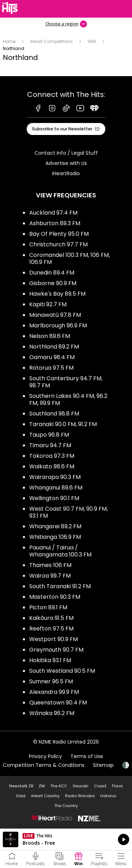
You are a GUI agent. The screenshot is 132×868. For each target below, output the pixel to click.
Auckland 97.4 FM (53, 213)
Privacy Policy (45, 756)
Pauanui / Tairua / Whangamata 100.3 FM (60, 551)
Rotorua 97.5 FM (51, 368)
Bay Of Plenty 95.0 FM (59, 234)
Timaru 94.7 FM (50, 445)
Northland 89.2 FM (54, 347)
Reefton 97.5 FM (51, 629)
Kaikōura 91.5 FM (51, 618)
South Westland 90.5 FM (62, 671)
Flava (117, 786)
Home (9, 41)
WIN (92, 41)
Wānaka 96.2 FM (52, 713)
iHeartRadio (66, 173)
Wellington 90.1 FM (54, 498)
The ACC (59, 786)
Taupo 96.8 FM (49, 435)
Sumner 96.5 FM (51, 681)
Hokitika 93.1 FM (50, 660)
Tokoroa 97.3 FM (52, 456)
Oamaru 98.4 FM (52, 357)
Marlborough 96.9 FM (58, 325)
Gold (21, 796)
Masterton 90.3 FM (55, 597)
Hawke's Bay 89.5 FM (57, 294)
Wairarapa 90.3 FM (55, 477)
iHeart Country (45, 796)
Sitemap (103, 765)
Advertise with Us (66, 163)
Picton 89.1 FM (48, 607)
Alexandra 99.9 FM (54, 692)
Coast (100, 786)
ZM (42, 786)
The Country (66, 806)
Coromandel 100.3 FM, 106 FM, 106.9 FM (70, 258)
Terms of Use (87, 756)
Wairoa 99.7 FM (50, 576)
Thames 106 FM (50, 565)
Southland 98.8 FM (54, 414)
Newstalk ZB (21, 786)
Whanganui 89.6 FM (56, 488)
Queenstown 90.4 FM (58, 703)
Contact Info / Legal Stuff (66, 153)
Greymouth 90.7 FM (56, 650)
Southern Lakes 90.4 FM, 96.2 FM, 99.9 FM (68, 399)
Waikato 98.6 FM (52, 466)
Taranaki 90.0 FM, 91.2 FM (63, 424)
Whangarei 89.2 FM (55, 526)
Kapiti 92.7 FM (48, 304)
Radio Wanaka (80, 796)
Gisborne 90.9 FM (53, 283)
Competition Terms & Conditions (44, 765)
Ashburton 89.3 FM (55, 223)
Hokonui (108, 796)
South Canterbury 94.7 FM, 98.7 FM (66, 382)
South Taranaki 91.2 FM (60, 586)
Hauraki (81, 786)
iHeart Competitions (52, 41)
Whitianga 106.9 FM (55, 537)
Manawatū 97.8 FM (55, 315)
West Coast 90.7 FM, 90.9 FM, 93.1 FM (68, 512)
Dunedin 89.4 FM (52, 273)
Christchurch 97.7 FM (58, 244)
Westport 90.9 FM (54, 639)
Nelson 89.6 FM (50, 336)
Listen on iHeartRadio (66, 839)
